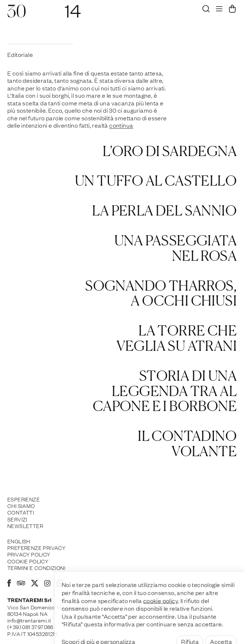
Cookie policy (28, 561)
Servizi (17, 519)
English (19, 541)
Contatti (21, 512)
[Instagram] (47, 584)
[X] (35, 584)
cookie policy (161, 617)
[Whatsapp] (60, 584)
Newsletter (25, 525)
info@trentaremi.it (29, 620)
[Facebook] (9, 584)
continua (121, 125)
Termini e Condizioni (36, 567)
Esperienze (24, 499)
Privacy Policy (29, 554)
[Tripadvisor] (21, 584)
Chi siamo (21, 505)
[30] (16, 15)
